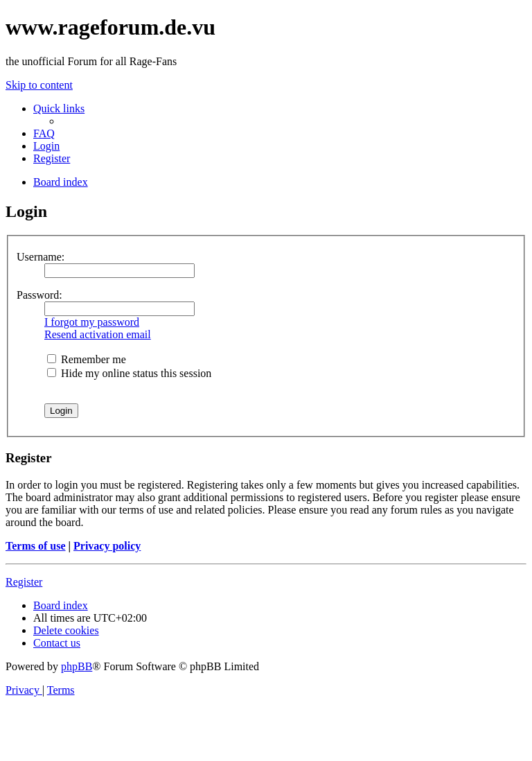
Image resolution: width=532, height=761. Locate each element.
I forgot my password (92, 322)
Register (24, 582)
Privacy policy (107, 546)
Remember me (87, 359)
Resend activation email (98, 334)
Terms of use (36, 546)
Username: (41, 257)
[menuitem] (44, 133)
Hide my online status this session (129, 373)
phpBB (77, 666)
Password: (39, 295)
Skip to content (39, 85)
